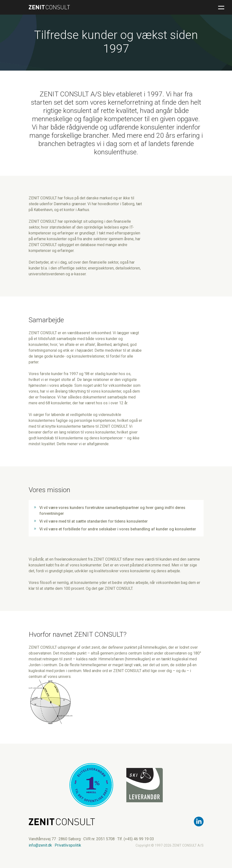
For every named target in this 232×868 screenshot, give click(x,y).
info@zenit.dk (40, 845)
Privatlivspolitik (68, 845)
